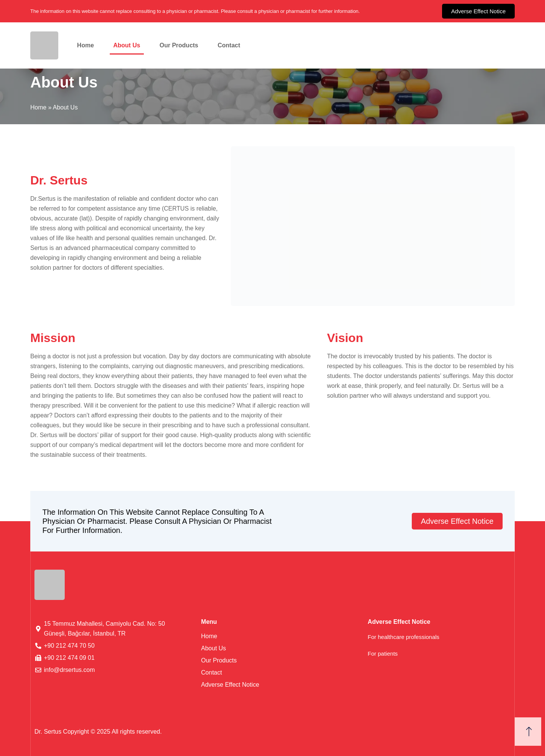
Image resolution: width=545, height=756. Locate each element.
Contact (229, 45)
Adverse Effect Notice (230, 685)
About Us (127, 45)
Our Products (179, 45)
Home (86, 45)
